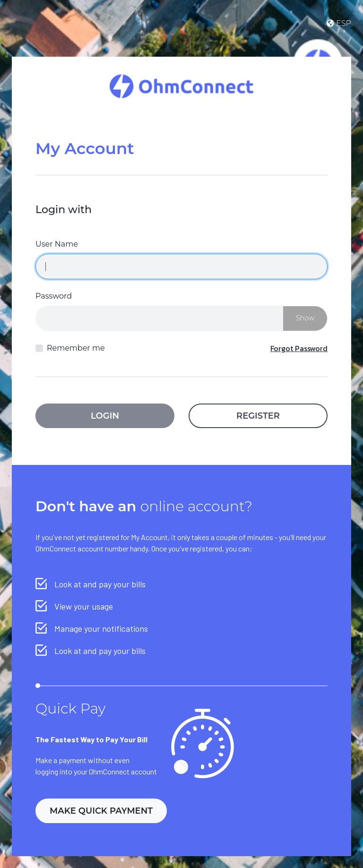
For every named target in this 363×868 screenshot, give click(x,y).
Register (258, 416)
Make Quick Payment (101, 811)
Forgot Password (299, 348)
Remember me (76, 348)
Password (54, 296)
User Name (57, 244)
